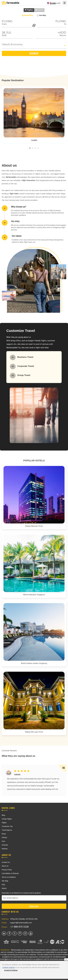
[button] (30, 148)
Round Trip (28, 15)
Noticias (5, 849)
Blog (3, 815)
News (4, 834)
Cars (3, 841)
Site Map (5, 881)
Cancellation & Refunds (10, 873)
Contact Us (6, 862)
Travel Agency (7, 830)
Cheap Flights (7, 819)
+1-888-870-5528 (20, 927)
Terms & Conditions (9, 877)
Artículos (5, 845)
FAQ (3, 885)
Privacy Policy (7, 870)
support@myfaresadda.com (21, 923)
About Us (5, 866)
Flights (4, 823)
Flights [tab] (29, 10)
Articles (4, 837)
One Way (41, 15)
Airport (4, 888)
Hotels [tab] (39, 10)
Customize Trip (7, 826)
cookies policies (9, 967)
